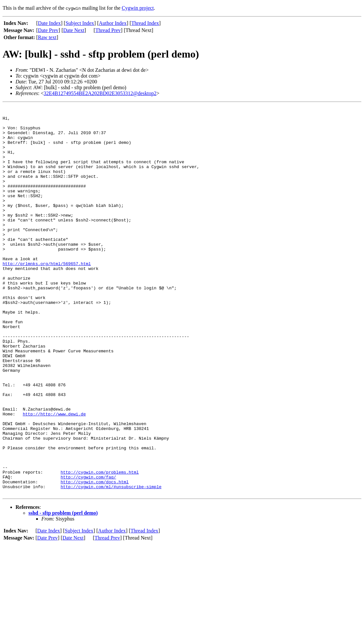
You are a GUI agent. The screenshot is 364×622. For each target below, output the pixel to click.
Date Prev (48, 30)
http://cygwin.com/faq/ (88, 552)
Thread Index (145, 23)
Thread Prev (108, 30)
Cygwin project (138, 8)
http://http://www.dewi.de (54, 476)
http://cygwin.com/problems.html (100, 546)
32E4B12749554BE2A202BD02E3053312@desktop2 (100, 93)
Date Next (74, 30)
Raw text (47, 37)
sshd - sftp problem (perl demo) (63, 590)
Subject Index (80, 23)
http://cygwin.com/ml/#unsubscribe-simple (111, 563)
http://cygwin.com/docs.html (95, 557)
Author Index (113, 23)
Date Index (49, 23)
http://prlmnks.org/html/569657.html (47, 295)
